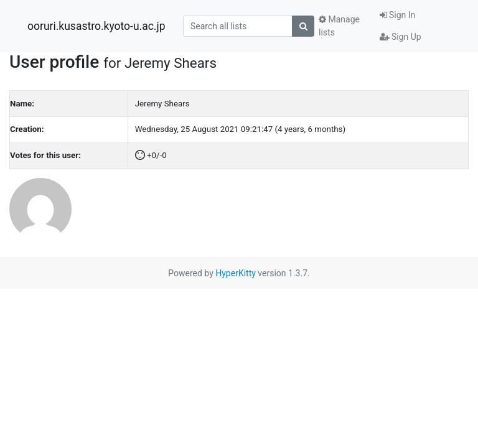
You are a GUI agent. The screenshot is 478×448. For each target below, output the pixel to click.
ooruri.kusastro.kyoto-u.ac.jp (96, 26)
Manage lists (339, 26)
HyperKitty (236, 273)
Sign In (398, 15)
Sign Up (401, 37)
